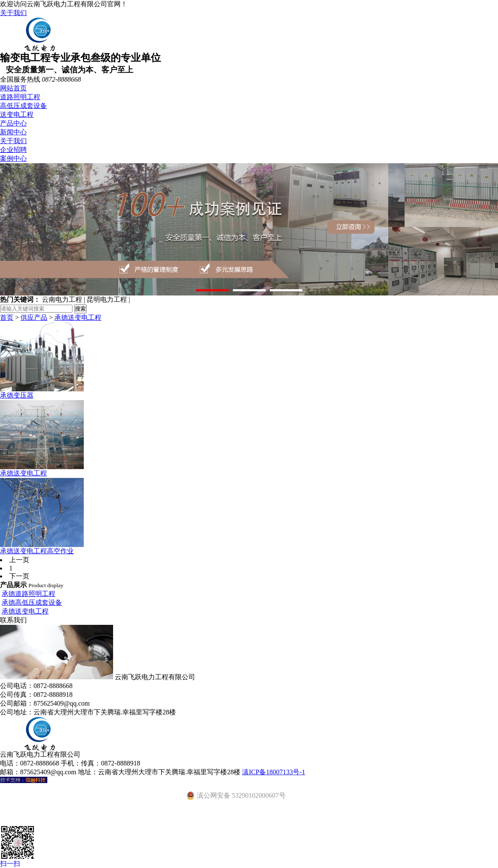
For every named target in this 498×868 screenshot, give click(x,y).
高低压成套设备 (23, 106)
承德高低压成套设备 (32, 602)
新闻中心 (13, 132)
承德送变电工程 (78, 317)
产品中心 (13, 123)
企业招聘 (13, 150)
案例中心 (13, 158)
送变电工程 (17, 114)
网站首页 (13, 88)
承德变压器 (17, 395)
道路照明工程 (20, 97)
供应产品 (34, 317)
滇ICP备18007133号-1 (274, 772)
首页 (7, 317)
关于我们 (13, 13)
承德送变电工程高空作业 (37, 551)
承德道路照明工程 (28, 594)
